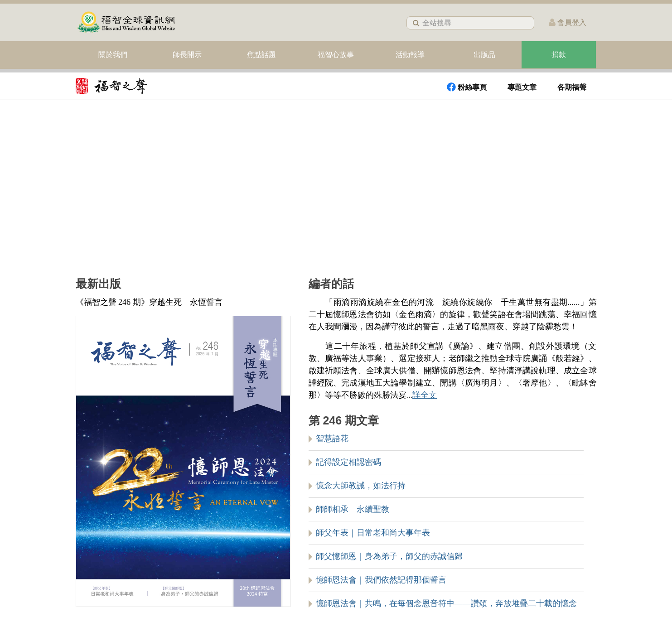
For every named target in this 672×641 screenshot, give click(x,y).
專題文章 (522, 87)
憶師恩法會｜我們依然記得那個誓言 (381, 580)
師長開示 (187, 55)
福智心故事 (336, 55)
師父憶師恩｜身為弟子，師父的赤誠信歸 (389, 556)
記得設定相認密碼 (348, 462)
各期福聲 (572, 87)
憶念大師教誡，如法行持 (361, 486)
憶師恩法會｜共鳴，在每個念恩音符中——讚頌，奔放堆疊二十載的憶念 (446, 603)
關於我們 (113, 55)
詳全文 (425, 395)
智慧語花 (332, 439)
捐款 (559, 55)
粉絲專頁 (467, 87)
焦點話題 (261, 55)
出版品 (484, 55)
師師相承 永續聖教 (353, 509)
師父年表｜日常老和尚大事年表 (373, 533)
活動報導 (410, 55)
